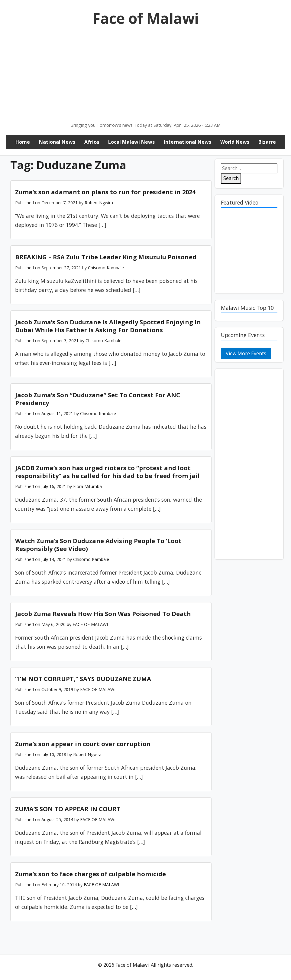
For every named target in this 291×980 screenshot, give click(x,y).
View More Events (246, 353)
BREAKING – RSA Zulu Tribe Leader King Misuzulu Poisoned (106, 257)
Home (23, 142)
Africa (92, 142)
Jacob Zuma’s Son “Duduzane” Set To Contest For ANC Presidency (98, 399)
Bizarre (267, 142)
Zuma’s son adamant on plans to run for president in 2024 (105, 192)
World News (235, 142)
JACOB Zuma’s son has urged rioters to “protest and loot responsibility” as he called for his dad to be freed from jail (107, 472)
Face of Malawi (146, 18)
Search (231, 178)
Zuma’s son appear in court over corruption (83, 744)
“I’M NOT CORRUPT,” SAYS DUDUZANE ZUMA (83, 679)
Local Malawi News (131, 142)
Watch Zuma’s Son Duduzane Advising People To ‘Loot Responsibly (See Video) (98, 545)
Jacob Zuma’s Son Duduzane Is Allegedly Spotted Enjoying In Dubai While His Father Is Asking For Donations (108, 326)
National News (57, 142)
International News (188, 142)
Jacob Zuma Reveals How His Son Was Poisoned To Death (103, 614)
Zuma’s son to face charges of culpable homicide (91, 874)
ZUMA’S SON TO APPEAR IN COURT (68, 809)
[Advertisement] (145, 76)
